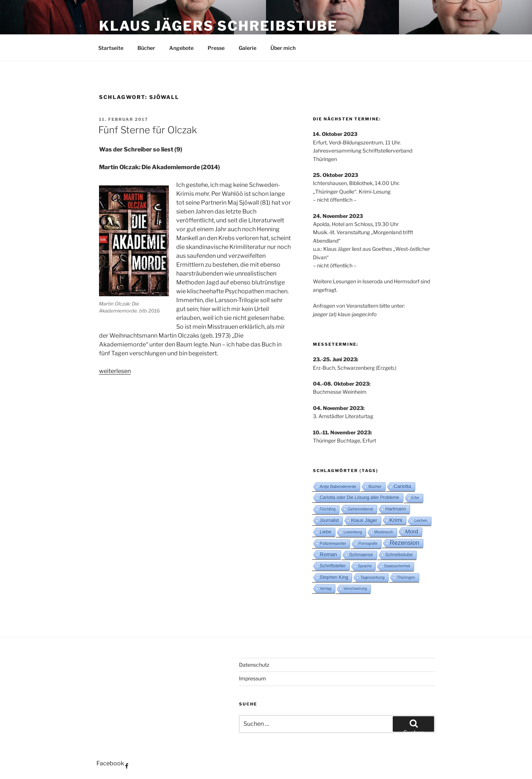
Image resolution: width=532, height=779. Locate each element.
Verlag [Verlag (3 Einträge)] (326, 588)
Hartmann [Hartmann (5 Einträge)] (396, 509)
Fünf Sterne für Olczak (148, 130)
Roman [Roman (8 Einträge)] (328, 554)
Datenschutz (254, 665)
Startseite (111, 48)
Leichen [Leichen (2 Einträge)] (421, 521)
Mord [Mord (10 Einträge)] (412, 531)
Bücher (146, 48)
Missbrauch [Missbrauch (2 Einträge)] (384, 532)
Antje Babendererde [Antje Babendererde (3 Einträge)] (338, 486)
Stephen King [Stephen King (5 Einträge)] (334, 577)
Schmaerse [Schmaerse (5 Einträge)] (361, 555)
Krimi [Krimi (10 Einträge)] (396, 520)
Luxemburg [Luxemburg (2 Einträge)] (353, 532)
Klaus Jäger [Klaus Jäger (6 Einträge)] (364, 520)
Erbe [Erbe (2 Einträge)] (415, 498)
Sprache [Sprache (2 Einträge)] (365, 566)
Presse (216, 48)
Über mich (283, 48)
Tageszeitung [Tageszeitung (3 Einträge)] (372, 577)
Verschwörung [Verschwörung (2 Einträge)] (355, 589)
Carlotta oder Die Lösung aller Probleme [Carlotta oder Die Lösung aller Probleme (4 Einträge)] (360, 498)
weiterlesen (115, 371)
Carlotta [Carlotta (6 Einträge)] (403, 486)
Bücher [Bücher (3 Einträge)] (375, 486)
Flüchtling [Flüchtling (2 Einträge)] (328, 509)
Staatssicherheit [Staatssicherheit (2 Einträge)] (397, 566)
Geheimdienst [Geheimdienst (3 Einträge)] (360, 509)
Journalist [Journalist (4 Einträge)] (330, 520)
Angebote (181, 48)
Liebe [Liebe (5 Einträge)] (326, 532)
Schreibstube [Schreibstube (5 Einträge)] (399, 555)
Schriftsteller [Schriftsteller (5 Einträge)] (333, 566)
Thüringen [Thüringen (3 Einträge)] (406, 577)
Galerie (248, 48)
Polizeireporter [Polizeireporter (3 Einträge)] (333, 543)
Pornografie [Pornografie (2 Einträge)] (368, 544)
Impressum (253, 678)
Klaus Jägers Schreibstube (218, 26)
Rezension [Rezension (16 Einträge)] (405, 543)
